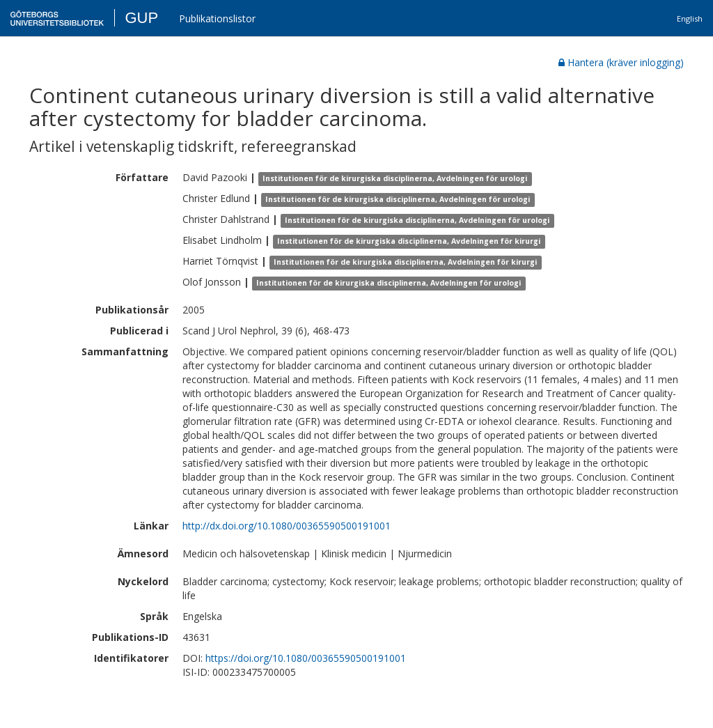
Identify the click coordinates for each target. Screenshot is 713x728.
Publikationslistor (217, 18)
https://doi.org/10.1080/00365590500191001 (306, 658)
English (690, 18)
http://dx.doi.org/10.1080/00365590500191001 (287, 526)
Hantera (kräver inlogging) (621, 62)
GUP (141, 18)
